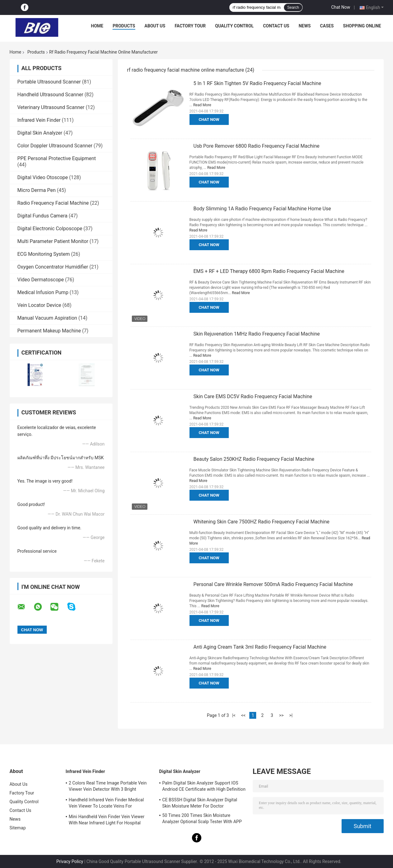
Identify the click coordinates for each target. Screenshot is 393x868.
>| (291, 715)
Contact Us (276, 26)
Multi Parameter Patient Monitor (53, 241)
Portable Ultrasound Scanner (49, 82)
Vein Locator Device (39, 305)
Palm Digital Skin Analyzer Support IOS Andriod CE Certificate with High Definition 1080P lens (204, 787)
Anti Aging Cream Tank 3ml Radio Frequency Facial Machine (260, 647)
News (305, 26)
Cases (327, 26)
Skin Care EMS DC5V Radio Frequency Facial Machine (253, 396)
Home (97, 26)
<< (243, 715)
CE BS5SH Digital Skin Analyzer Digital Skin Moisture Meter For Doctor (200, 803)
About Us (155, 26)
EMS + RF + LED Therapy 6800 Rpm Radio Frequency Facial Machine (269, 271)
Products (124, 26)
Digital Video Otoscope (43, 177)
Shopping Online (362, 26)
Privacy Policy (70, 861)
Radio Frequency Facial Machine (53, 203)
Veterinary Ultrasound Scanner (51, 107)
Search (293, 7)
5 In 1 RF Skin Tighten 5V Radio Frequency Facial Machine (257, 83)
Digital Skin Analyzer (40, 133)
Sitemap (18, 828)
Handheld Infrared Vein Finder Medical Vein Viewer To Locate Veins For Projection (106, 804)
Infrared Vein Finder (39, 120)
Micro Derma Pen (37, 190)
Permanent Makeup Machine (49, 331)
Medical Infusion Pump (43, 292)
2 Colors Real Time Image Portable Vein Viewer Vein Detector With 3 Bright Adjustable (108, 787)
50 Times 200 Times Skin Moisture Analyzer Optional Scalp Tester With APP (202, 818)
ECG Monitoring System (44, 254)
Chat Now (341, 7)
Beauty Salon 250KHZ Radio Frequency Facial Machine (254, 459)
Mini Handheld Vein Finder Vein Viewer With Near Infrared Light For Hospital (107, 820)
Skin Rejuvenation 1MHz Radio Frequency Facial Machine (257, 334)
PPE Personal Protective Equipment (57, 158)
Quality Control (234, 26)
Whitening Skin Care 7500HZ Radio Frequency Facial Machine (262, 522)
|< (234, 715)
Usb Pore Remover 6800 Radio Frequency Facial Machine (257, 146)
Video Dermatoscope (41, 280)
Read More (202, 105)
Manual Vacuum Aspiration (47, 318)
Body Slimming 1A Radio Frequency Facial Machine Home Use (262, 209)
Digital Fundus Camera (43, 216)
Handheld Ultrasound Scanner (50, 95)
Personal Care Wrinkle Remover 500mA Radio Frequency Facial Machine (273, 584)
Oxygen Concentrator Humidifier (53, 267)
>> (281, 715)
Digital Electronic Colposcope (50, 229)
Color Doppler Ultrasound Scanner (55, 146)
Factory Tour (190, 26)
